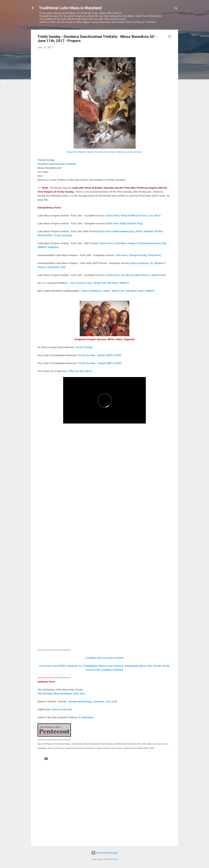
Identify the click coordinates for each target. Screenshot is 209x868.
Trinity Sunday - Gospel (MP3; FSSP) (100, 363)
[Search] (176, 9)
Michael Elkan (112, 859)
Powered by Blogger (105, 853)
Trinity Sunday (84, 347)
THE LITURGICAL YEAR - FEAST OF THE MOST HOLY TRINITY (118, 291)
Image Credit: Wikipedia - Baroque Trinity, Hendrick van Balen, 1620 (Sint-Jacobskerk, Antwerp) (105, 152)
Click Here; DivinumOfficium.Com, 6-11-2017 (134, 215)
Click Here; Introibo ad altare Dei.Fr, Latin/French (136, 275)
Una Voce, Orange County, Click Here (138, 255)
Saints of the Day (62, 709)
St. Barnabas (86, 717)
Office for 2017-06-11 (80, 371)
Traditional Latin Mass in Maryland (70, 8)
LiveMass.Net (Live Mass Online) (105, 658)
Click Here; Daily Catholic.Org (124, 223)
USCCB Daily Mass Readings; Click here (61, 694)
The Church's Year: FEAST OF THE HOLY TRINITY (100, 283)
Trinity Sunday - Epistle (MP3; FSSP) (100, 355)
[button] (169, 37)
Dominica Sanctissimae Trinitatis (57, 164)
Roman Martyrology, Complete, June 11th (93, 701)
